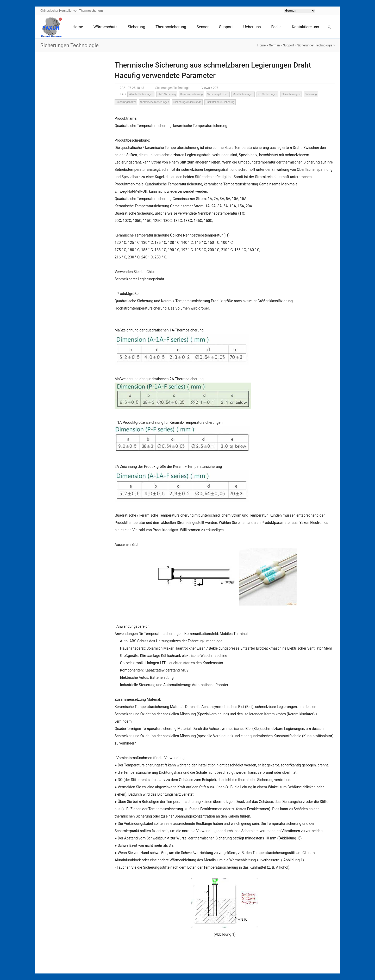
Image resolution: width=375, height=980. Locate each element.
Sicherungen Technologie (315, 45)
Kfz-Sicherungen (267, 94)
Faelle (276, 27)
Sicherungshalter (126, 102)
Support (226, 27)
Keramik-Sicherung (191, 94)
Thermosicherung (171, 27)
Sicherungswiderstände (187, 102)
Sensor (203, 27)
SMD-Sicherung (167, 94)
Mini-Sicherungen (243, 94)
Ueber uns (252, 27)
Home (78, 27)
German (274, 45)
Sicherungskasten (218, 94)
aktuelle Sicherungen (141, 94)
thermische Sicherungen (155, 102)
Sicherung (137, 27)
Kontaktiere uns (305, 27)
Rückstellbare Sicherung (220, 102)
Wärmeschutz (105, 27)
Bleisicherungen (291, 94)
